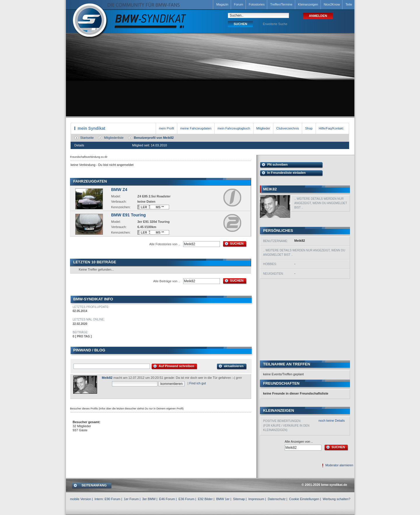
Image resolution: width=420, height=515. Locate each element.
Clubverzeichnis (288, 128)
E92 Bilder (205, 499)
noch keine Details (332, 421)
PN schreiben (277, 164)
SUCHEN (237, 244)
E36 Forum (186, 499)
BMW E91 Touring (128, 215)
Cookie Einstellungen (304, 499)
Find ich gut (198, 383)
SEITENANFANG (94, 485)
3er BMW (149, 499)
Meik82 (107, 378)
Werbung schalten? (336, 499)
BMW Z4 (119, 190)
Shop (309, 128)
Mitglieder (263, 128)
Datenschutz (277, 499)
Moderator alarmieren (339, 465)
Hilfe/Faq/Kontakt (331, 128)
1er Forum (131, 499)
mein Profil (167, 128)
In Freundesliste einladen (286, 173)
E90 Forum (112, 499)
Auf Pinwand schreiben (176, 366)
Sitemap (239, 499)
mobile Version (80, 499)
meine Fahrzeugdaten (196, 128)
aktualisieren (234, 366)
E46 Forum (167, 499)
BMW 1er (223, 499)
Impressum (256, 499)
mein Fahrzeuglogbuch (234, 128)
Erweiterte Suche (275, 24)
